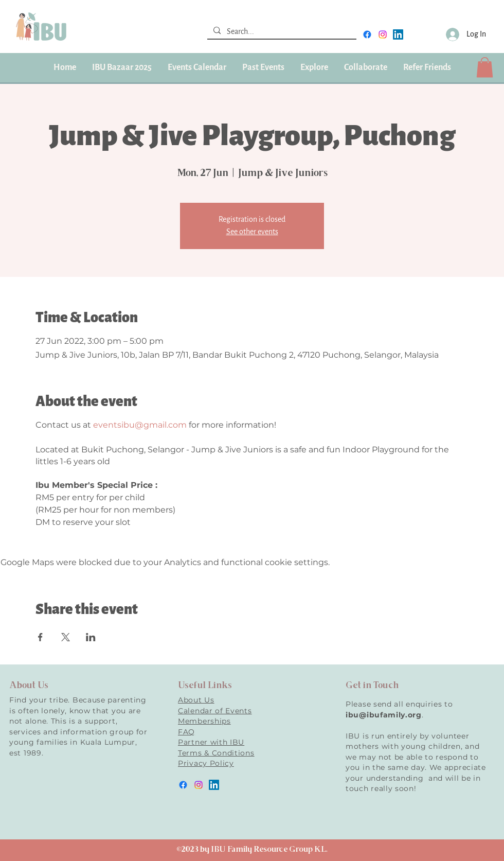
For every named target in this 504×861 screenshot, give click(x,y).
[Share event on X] (66, 637)
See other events (252, 232)
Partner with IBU (211, 742)
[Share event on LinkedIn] (91, 637)
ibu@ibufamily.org (384, 715)
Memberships (204, 721)
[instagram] (383, 34)
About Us (196, 700)
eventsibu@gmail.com (140, 425)
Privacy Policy (206, 763)
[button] (263, 67)
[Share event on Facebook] (40, 637)
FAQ (186, 732)
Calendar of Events (215, 711)
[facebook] (367, 34)
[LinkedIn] (398, 34)
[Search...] (281, 32)
